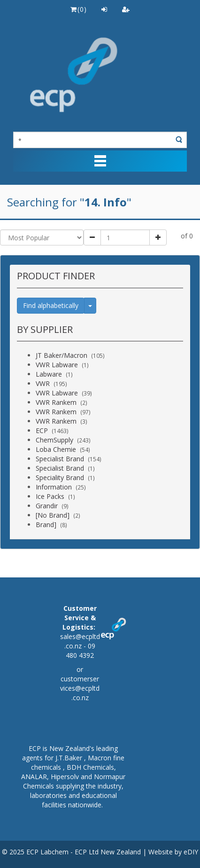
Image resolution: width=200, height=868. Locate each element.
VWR (43, 383)
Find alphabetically (51, 305)
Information (54, 487)
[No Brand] (53, 515)
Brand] (46, 525)
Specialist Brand (60, 459)
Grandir (47, 506)
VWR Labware (57, 365)
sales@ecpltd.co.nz (80, 641)
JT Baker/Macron (62, 355)
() (78, 9)
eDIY (191, 852)
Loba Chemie (56, 449)
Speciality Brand (60, 477)
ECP (42, 430)
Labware (49, 374)
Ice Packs (50, 496)
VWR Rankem (56, 402)
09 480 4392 (81, 651)
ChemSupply (54, 440)
